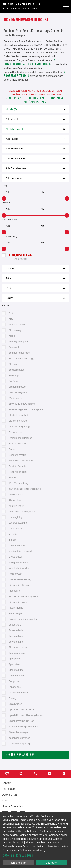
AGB (5, 800)
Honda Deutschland (14, 806)
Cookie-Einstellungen (18, 856)
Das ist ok (51, 863)
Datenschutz (10, 795)
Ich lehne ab (18, 863)
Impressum (9, 789)
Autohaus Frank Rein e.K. (22, 4)
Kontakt (7, 783)
